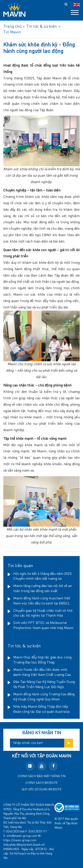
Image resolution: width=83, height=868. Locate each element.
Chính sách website (42, 783)
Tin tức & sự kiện (24, 646)
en (77, 5)
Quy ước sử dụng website (42, 790)
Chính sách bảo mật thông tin (42, 776)
